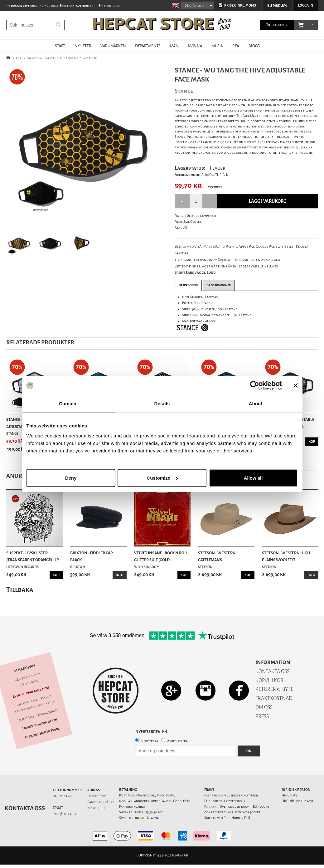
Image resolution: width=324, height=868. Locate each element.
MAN (174, 46)
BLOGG (254, 46)
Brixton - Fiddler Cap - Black (92, 556)
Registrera (150, 741)
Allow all (253, 478)
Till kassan (275, 25)
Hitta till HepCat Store (42, 733)
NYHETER (83, 46)
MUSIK (217, 46)
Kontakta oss (25, 808)
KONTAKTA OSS (272, 671)
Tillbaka (20, 589)
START (60, 46)
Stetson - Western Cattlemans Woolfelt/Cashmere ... (220, 557)
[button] (301, 25)
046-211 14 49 (62, 796)
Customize (162, 478)
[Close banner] (296, 386)
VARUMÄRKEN (113, 46)
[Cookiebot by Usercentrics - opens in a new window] (255, 386)
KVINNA (195, 46)
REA (236, 46)
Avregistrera (177, 741)
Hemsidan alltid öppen (40, 724)
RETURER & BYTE (274, 689)
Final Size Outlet (188, 222)
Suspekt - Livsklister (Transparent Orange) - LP (33, 556)
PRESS (262, 716)
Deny (71, 478)
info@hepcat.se (65, 814)
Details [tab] (162, 404)
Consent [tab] (68, 404)
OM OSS (264, 707)
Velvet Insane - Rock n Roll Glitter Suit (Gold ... (161, 556)
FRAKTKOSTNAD (274, 698)
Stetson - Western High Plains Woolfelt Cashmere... (286, 557)
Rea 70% (181, 228)
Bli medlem (277, 5)
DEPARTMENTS (148, 46)
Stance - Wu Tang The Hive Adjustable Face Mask (62, 58)
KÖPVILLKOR (269, 680)
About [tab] (256, 404)
